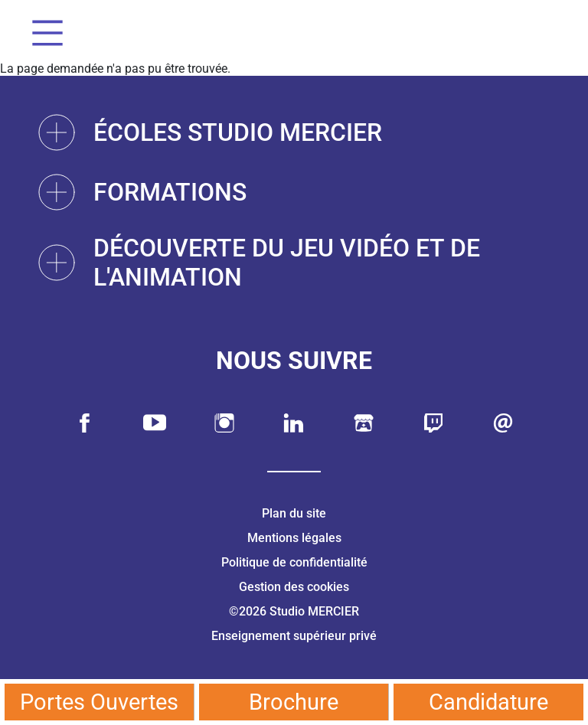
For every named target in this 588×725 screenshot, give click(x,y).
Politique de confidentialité (294, 562)
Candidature (488, 702)
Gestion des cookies (294, 587)
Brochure (294, 702)
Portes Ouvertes (99, 702)
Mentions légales (294, 538)
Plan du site (294, 513)
